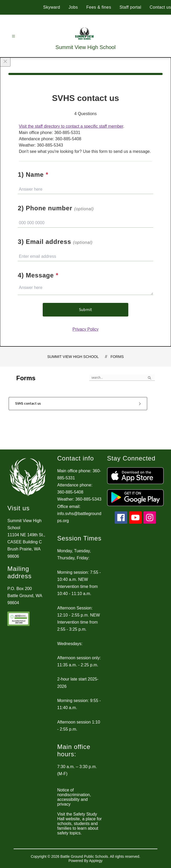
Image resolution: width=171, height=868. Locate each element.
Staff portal (130, 7)
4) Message (38, 275)
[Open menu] (13, 36)
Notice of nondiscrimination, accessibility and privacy (74, 797)
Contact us (160, 7)
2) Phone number (56, 208)
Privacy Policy (86, 329)
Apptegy (96, 861)
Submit (86, 310)
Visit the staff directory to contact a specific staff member (71, 126)
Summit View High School (73, 357)
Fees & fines (99, 7)
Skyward (52, 7)
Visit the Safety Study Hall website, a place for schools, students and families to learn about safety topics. (80, 824)
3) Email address (55, 242)
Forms (117, 357)
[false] (122, 378)
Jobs (73, 7)
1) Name (33, 175)
